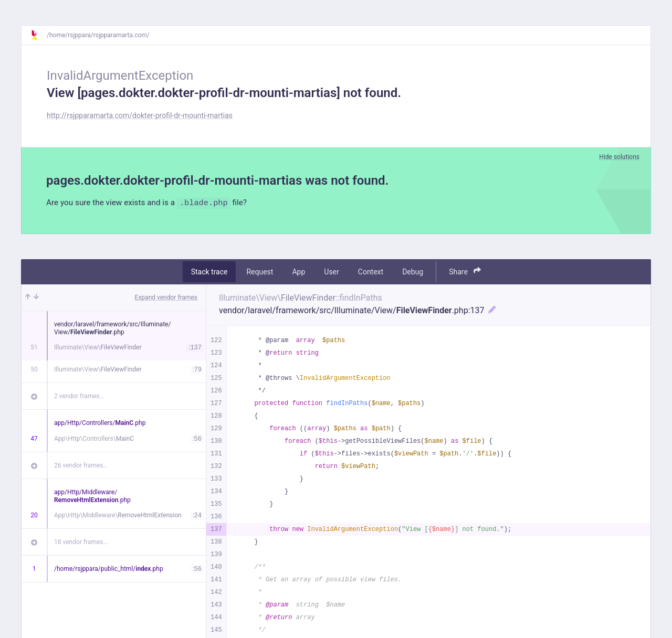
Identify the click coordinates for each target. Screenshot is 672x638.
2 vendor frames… (79, 397)
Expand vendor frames (166, 298)
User (331, 272)
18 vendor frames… (81, 543)
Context (371, 272)
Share (465, 272)
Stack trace (209, 272)
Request (260, 272)
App (298, 272)
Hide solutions (619, 157)
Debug (413, 272)
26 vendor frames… (81, 466)
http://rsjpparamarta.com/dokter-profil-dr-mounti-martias (140, 115)
